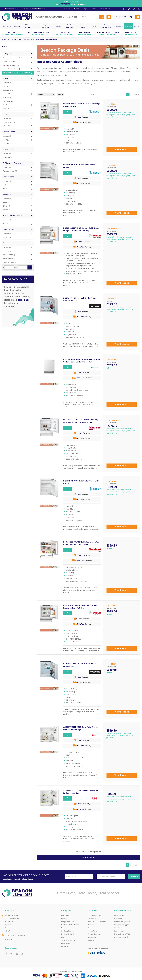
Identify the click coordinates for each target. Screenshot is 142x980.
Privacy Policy (93, 931)
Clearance (65, 946)
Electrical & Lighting (68, 934)
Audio (63, 937)
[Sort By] (46, 95)
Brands (18, 79)
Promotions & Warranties (97, 922)
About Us (91, 940)
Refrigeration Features (18, 163)
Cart (116, 17)
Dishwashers (66, 916)
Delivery (91, 925)
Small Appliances (67, 931)
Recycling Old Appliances (123, 925)
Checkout (138, 17)
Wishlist (94, 9)
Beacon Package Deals (122, 922)
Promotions (66, 943)
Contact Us (92, 919)
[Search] (90, 17)
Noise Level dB (18, 230)
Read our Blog (134, 9)
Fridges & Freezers (68, 922)
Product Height (18, 149)
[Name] (79, 877)
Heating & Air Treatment (70, 925)
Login (85, 9)
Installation (118, 919)
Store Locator (119, 931)
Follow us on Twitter (129, 9)
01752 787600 (9, 940)
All (32, 83)
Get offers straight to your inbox (32, 877)
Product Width (18, 132)
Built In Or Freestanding (18, 216)
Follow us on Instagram (139, 9)
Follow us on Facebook (123, 9)
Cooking (64, 919)
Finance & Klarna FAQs (122, 934)
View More (89, 858)
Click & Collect (119, 928)
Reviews (67, 9)
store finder (24, 300)
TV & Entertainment (68, 940)
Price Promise (119, 916)
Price (18, 243)
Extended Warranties (122, 937)
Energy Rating (18, 177)
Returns (90, 928)
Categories (18, 54)
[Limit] (60, 95)
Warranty (18, 194)
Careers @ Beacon (94, 916)
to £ (16, 267)
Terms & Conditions (95, 934)
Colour (18, 114)
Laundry (64, 928)
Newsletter (92, 937)
